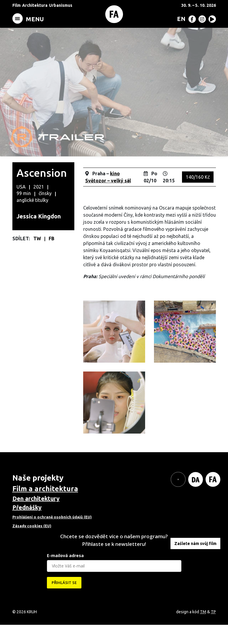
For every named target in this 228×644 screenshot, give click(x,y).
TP (213, 631)
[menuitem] (180, 19)
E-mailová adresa (65, 575)
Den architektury (36, 518)
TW (38, 258)
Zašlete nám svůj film (195, 563)
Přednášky (27, 527)
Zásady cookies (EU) (32, 545)
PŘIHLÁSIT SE (64, 602)
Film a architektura (45, 508)
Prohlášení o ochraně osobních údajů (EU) (52, 536)
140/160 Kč (198, 196)
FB (51, 258)
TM (203, 631)
